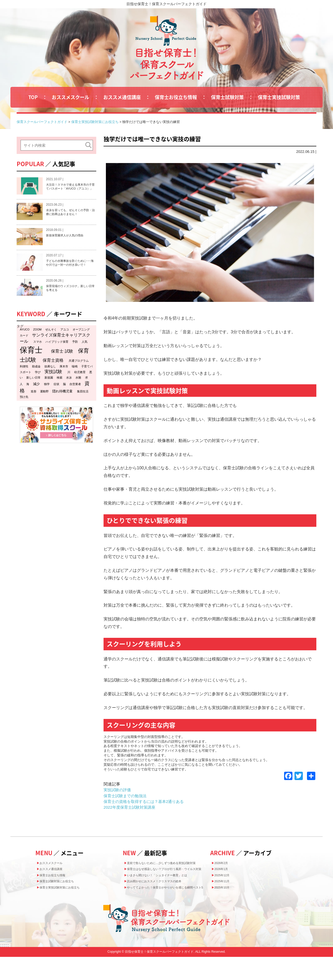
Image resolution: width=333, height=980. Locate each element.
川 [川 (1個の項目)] (69, 383)
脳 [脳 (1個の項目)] (64, 395)
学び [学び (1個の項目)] (38, 383)
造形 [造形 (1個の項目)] (34, 402)
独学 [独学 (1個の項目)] (47, 395)
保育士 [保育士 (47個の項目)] (31, 360)
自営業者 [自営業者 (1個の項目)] (75, 395)
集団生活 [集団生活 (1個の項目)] (83, 402)
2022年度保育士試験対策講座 (131, 807)
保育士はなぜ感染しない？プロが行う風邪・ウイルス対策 (168, 878)
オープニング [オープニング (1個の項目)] (81, 340)
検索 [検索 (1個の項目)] (60, 388)
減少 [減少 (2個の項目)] (36, 395)
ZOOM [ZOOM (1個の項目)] (37, 340)
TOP (33, 97)
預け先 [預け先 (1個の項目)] (24, 407)
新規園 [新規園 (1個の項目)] (49, 388)
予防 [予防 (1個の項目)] (75, 352)
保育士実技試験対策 (279, 97)
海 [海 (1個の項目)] (28, 395)
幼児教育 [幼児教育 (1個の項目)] (80, 383)
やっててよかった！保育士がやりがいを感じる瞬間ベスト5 (168, 907)
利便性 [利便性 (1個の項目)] (24, 377)
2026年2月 (224, 864)
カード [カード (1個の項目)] (24, 346)
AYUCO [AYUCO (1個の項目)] (25, 340)
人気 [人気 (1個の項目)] (85, 352)
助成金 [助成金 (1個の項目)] (36, 377)
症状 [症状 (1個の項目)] (56, 395)
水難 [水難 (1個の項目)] (78, 388)
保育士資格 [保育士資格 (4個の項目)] (53, 371)
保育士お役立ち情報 (176, 97)
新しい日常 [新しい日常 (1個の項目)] (33, 388)
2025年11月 (225, 888)
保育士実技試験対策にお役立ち (66, 896)
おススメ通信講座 (122, 97)
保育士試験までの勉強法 (126, 796)
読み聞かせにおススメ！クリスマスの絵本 (163, 897)
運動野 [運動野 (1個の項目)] (44, 402)
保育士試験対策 (227, 97)
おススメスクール (71, 97)
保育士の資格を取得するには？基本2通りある (146, 801)
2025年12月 (225, 880)
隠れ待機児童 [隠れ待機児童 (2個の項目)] (62, 402)
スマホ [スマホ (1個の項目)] (38, 352)
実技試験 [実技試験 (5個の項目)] (53, 382)
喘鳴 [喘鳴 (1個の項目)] (75, 377)
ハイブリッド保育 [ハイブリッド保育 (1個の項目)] (57, 352)
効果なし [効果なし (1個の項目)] (50, 377)
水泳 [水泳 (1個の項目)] (69, 388)
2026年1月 (224, 872)
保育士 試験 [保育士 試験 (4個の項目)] (62, 361)
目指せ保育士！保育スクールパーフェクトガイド (166, 4)
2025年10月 (225, 896)
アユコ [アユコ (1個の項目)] (65, 340)
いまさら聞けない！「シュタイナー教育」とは (166, 888)
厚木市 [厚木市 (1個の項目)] (64, 377)
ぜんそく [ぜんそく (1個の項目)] (51, 340)
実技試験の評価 (118, 790)
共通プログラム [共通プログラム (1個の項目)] (79, 371)
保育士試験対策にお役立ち (63, 888)
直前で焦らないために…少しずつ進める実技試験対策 (168, 866)
